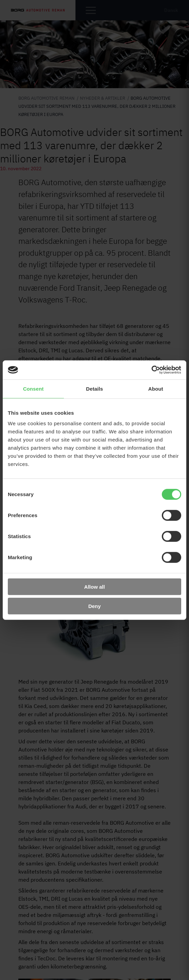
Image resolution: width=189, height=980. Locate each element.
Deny (95, 606)
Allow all (95, 587)
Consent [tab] (33, 388)
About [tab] (156, 388)
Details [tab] (94, 388)
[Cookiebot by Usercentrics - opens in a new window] (151, 370)
